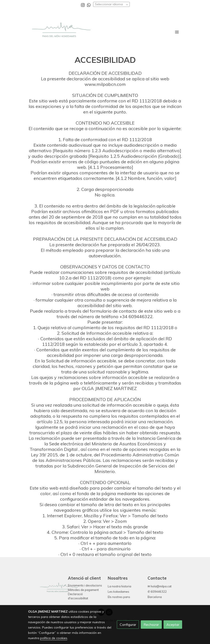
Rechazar (151, 625)
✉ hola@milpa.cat (160, 586)
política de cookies (54, 638)
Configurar (128, 625)
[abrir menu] (177, 32)
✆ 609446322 (157, 592)
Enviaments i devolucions (85, 585)
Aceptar (173, 625)
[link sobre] (45, 589)
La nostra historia (119, 586)
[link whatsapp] (89, 5)
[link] (61, 32)
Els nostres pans (119, 597)
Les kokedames (118, 592)
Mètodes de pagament (83, 590)
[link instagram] (83, 5)
